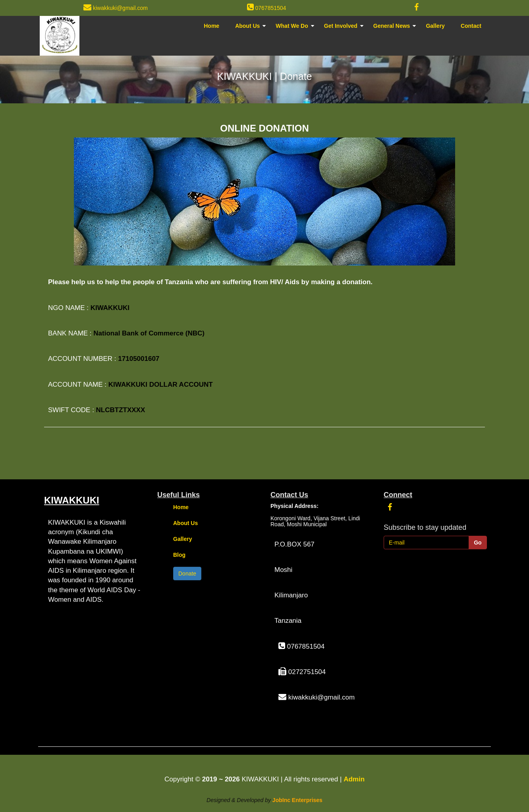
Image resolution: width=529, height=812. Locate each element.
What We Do (292, 26)
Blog (179, 555)
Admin (354, 779)
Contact (471, 26)
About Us (247, 26)
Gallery (435, 26)
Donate (187, 574)
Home (211, 26)
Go (478, 543)
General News (392, 26)
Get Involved (341, 26)
